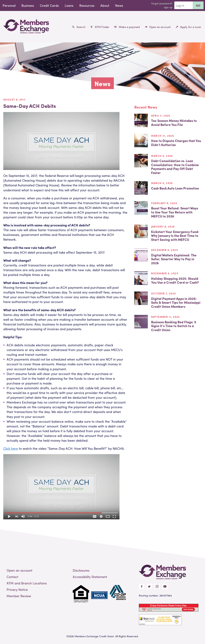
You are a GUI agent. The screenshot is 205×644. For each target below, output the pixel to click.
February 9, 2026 (164, 203)
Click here (11, 448)
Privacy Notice (17, 589)
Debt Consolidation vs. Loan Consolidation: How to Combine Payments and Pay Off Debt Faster (175, 167)
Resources (87, 5)
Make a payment (127, 27)
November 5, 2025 (165, 273)
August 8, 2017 (15, 99)
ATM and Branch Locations (27, 583)
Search (79, 27)
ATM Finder (100, 27)
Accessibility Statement (90, 577)
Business (28, 5)
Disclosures (81, 570)
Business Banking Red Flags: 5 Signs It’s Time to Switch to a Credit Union (174, 326)
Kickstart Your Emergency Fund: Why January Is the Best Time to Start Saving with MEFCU (175, 236)
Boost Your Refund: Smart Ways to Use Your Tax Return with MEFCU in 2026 (175, 212)
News (119, 5)
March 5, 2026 (162, 156)
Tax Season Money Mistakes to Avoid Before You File (174, 123)
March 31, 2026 (163, 136)
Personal (9, 5)
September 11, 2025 (165, 317)
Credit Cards (49, 5)
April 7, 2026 (161, 115)
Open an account (158, 27)
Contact (12, 577)
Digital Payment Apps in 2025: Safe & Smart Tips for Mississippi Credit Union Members (176, 302)
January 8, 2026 (163, 226)
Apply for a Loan (188, 27)
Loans (69, 5)
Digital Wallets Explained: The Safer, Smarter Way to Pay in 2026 (174, 259)
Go (198, 5)
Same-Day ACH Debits (30, 106)
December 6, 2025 (165, 250)
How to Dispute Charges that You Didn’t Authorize (176, 143)
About (105, 5)
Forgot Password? (162, 3)
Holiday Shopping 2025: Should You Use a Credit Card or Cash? (175, 280)
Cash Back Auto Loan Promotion (175, 188)
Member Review (19, 596)
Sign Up (168, 7)
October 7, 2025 (164, 293)
